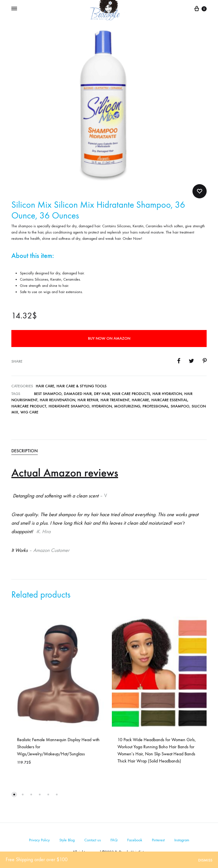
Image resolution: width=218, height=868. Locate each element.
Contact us (93, 840)
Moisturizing (127, 406)
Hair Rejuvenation (57, 400)
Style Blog (67, 840)
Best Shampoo (48, 394)
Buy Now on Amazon (109, 338)
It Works (19, 550)
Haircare (140, 400)
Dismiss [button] (205, 860)
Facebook (135, 840)
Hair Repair (88, 400)
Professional (155, 406)
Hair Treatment (115, 400)
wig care (29, 412)
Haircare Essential (169, 400)
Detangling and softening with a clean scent (55, 496)
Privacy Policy (39, 840)
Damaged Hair (78, 394)
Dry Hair (102, 394)
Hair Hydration (167, 394)
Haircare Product (29, 406)
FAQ (114, 840)
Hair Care (45, 386)
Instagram (182, 840)
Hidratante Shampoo (69, 406)
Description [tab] (25, 451)
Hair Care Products (131, 394)
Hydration (102, 406)
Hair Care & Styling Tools (81, 386)
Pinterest (158, 840)
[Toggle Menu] (14, 9)
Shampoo (180, 406)
